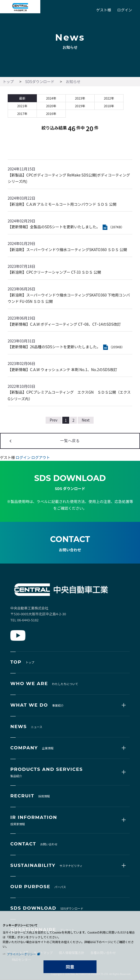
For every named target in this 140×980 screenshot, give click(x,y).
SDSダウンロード (40, 81)
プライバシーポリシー (21, 954)
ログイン (125, 10)
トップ (8, 81)
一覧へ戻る (70, 441)
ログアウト (41, 457)
